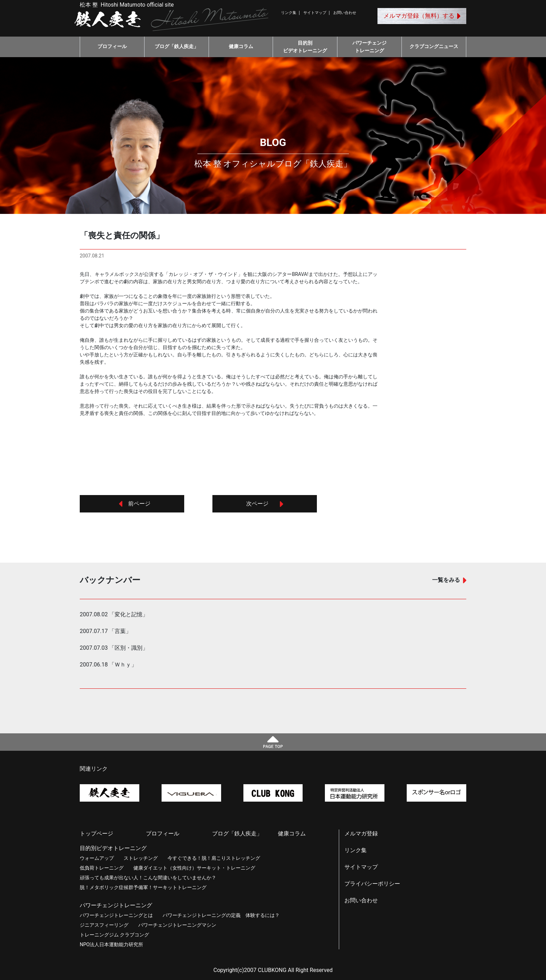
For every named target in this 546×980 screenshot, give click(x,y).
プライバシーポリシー (372, 884)
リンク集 (289, 13)
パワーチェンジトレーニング (369, 47)
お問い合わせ (345, 13)
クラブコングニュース (434, 47)
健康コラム (241, 47)
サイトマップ (315, 13)
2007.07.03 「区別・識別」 (114, 648)
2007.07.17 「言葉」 (106, 631)
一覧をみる (449, 580)
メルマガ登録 (361, 834)
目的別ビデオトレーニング (305, 47)
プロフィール (112, 47)
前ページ (135, 504)
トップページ (96, 834)
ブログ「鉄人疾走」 (177, 47)
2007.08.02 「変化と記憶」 (114, 614)
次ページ (265, 504)
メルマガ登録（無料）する (422, 16)
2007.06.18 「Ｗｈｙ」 (108, 665)
